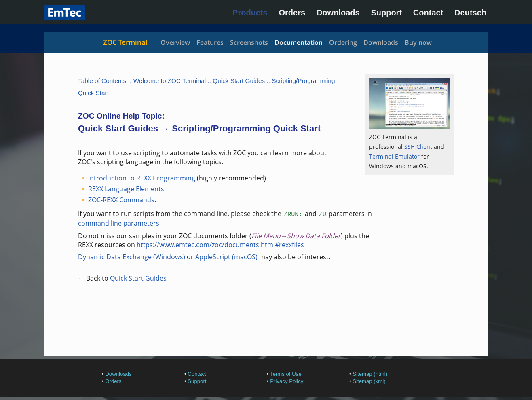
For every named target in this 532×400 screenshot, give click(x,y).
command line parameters (119, 223)
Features (210, 42)
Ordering (343, 42)
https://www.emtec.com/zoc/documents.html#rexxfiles (220, 245)
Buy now (418, 42)
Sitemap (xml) (369, 381)
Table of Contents (102, 81)
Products (250, 13)
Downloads (338, 13)
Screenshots (249, 42)
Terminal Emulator (394, 156)
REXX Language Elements (126, 189)
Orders (292, 13)
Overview (175, 42)
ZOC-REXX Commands (121, 200)
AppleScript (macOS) (226, 257)
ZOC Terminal (125, 42)
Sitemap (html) (370, 374)
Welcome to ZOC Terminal (170, 81)
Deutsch (470, 13)
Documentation (299, 42)
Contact (428, 13)
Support (386, 13)
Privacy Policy (287, 381)
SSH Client (418, 147)
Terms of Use (286, 374)
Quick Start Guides (239, 81)
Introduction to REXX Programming (142, 178)
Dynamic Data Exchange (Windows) (132, 257)
